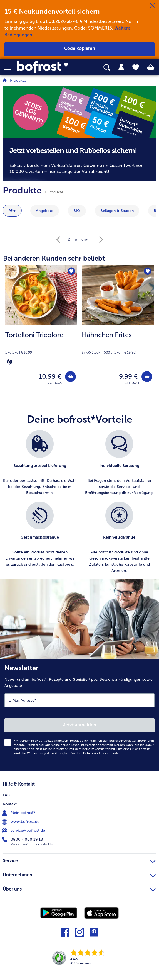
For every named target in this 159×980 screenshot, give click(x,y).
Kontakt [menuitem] (10, 804)
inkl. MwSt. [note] (56, 383)
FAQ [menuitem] (7, 795)
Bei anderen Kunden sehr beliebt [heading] (54, 258)
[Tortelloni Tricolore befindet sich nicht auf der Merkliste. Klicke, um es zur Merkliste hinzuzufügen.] (71, 271)
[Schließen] (152, 6)
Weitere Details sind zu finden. (96, 753)
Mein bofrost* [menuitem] (19, 813)
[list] (79, 505)
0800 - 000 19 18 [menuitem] (23, 840)
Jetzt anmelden (80, 725)
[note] (79, 160)
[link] (44, 67)
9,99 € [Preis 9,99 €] (128, 376)
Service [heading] (79, 860)
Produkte (18, 80)
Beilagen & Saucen (117, 211)
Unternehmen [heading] (79, 874)
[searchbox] (107, 68)
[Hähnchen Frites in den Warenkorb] (147, 377)
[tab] (121, 67)
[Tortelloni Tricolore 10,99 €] (41, 329)
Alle (12, 211)
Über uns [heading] (79, 888)
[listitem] (40, 463)
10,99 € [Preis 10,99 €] (50, 376)
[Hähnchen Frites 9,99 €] (118, 329)
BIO (77, 211)
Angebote (45, 211)
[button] (11, 67)
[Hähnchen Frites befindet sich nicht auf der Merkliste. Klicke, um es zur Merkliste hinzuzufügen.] (148, 271)
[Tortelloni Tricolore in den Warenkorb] (70, 377)
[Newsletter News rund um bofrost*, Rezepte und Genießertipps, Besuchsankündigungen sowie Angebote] (79, 715)
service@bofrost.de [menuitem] (24, 831)
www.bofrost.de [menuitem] (21, 822)
